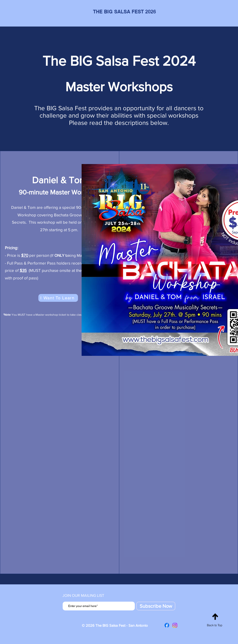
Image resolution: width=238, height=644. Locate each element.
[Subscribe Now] (156, 606)
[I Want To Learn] (58, 298)
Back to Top (215, 625)
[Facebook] (167, 625)
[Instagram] (175, 625)
